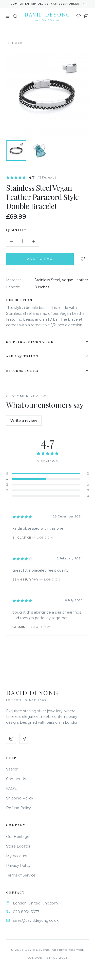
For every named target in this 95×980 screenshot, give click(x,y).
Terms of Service (21, 875)
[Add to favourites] (84, 259)
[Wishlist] (79, 16)
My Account (17, 856)
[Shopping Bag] (86, 16)
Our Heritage (18, 837)
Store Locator (18, 846)
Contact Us (16, 779)
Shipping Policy (20, 798)
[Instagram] (11, 739)
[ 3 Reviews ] (48, 177)
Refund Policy (18, 808)
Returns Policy (48, 370)
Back (14, 43)
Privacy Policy (18, 866)
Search (12, 769)
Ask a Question (48, 356)
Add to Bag (41, 259)
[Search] (15, 16)
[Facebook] (24, 739)
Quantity (17, 230)
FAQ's (11, 789)
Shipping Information (48, 341)
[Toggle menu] (7, 16)
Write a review (24, 421)
